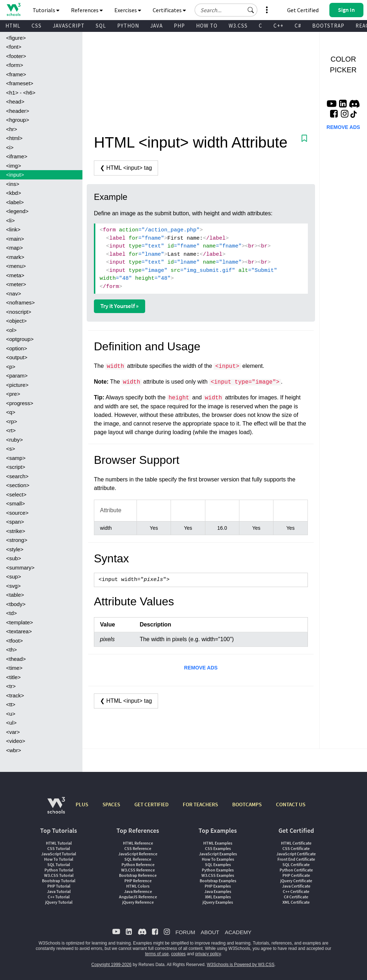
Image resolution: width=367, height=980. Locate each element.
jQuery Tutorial (59, 902)
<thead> (16, 659)
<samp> (16, 458)
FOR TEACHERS (200, 804)
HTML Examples (218, 843)
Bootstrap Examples (218, 881)
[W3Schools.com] (56, 809)
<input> (15, 175)
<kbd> (14, 193)
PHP (179, 26)
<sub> (14, 558)
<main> (15, 239)
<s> (11, 449)
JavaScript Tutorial (59, 854)
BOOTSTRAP (328, 26)
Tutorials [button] (46, 10)
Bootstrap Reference (138, 875)
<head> (15, 102)
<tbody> (16, 604)
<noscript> (19, 312)
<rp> (12, 421)
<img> (14, 166)
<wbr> (14, 750)
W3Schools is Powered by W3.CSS (241, 965)
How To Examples (218, 859)
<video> (16, 741)
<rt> (11, 430)
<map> (15, 248)
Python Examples (218, 870)
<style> (15, 549)
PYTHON (128, 26)
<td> (11, 613)
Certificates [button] (169, 10)
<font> (14, 47)
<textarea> (19, 631)
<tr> (11, 686)
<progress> (20, 403)
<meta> (15, 275)
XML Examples (218, 897)
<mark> (15, 257)
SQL (101, 26)
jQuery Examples (218, 902)
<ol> (11, 330)
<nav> (14, 294)
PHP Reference (138, 881)
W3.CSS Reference (138, 870)
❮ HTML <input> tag (126, 168)
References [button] (87, 10)
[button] (251, 10)
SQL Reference (138, 859)
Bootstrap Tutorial (59, 881)
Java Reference (138, 891)
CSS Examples (218, 848)
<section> (18, 485)
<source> (17, 513)
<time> (14, 668)
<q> (11, 412)
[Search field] (226, 10)
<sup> (14, 577)
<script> (16, 467)
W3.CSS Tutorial (59, 875)
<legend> (17, 211)
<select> (16, 494)
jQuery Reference (138, 902)
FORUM (185, 932)
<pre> (13, 394)
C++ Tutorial (59, 897)
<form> (15, 65)
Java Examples (218, 891)
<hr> (12, 129)
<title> (13, 677)
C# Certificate (296, 897)
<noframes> (20, 302)
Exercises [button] (128, 10)
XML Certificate (296, 902)
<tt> (11, 704)
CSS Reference (138, 848)
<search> (17, 476)
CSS (37, 26)
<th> (11, 650)
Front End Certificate (296, 859)
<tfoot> (15, 641)
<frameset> (20, 83)
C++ (278, 26)
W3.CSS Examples (218, 875)
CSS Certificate (296, 848)
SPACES (111, 804)
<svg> (13, 586)
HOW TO (207, 26)
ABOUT (210, 932)
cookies (178, 954)
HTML (13, 26)
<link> (13, 229)
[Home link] (13, 9)
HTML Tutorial (59, 843)
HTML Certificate (296, 843)
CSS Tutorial (59, 848)
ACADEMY (238, 932)
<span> (15, 522)
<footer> (16, 56)
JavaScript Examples (218, 854)
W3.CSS (238, 26)
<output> (17, 357)
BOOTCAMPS (247, 804)
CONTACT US (291, 804)
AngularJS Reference (138, 897)
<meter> (16, 284)
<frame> (16, 74)
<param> (17, 376)
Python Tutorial (59, 870)
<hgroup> (18, 120)
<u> (11, 714)
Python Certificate (296, 870)
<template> (20, 622)
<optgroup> (20, 339)
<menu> (16, 266)
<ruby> (15, 440)
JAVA (156, 26)
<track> (15, 695)
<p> (11, 367)
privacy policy (208, 954)
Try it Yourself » (120, 306)
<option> (16, 348)
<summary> (20, 568)
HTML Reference (138, 843)
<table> (15, 595)
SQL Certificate (296, 864)
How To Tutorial (59, 859)
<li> (10, 220)
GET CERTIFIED (151, 804)
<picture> (17, 385)
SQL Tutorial (59, 864)
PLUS (82, 804)
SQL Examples (218, 864)
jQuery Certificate (296, 881)
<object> (16, 321)
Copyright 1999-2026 (111, 965)
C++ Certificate (296, 891)
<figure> (16, 38)
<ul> (11, 723)
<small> (16, 503)
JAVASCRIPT (69, 26)
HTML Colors (138, 886)
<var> (13, 732)
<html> (14, 138)
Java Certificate (296, 886)
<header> (18, 111)
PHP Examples (218, 886)
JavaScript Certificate (296, 854)
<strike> (16, 531)
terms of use (157, 954)
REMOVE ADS (201, 668)
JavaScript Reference (138, 854)
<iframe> (17, 156)
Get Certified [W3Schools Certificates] (303, 10)
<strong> (17, 540)
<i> (10, 147)
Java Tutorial (59, 891)
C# (298, 26)
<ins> (13, 184)
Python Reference (138, 864)
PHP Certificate (296, 875)
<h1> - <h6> (21, 93)
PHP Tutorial (59, 886)
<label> (15, 202)
